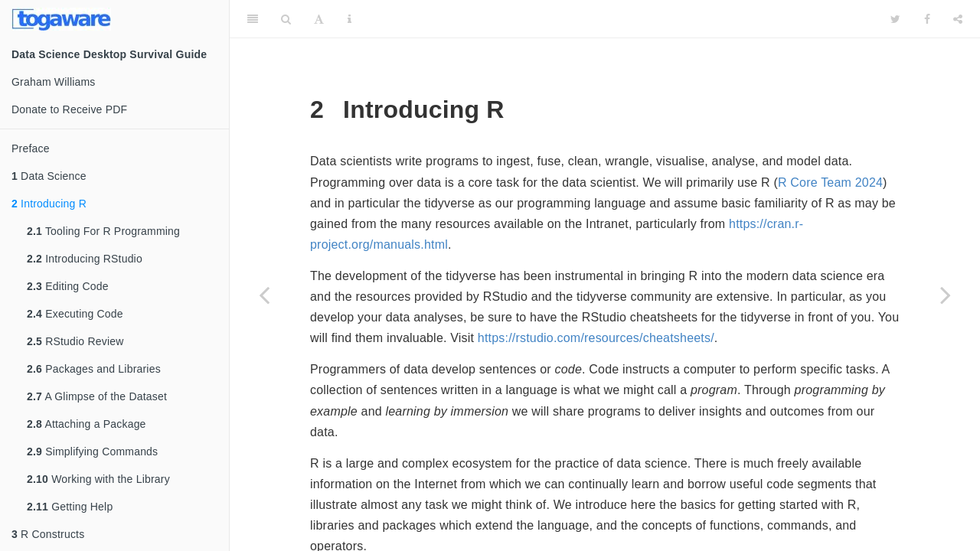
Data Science (49, 176)
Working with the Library (98, 479)
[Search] (286, 19)
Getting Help (70, 507)
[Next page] (946, 295)
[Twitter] (895, 19)
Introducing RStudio (85, 259)
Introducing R (49, 204)
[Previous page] (264, 295)
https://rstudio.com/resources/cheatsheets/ (596, 338)
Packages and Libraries (94, 369)
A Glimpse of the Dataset (97, 396)
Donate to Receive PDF (69, 109)
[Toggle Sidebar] (253, 19)
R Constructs (48, 534)
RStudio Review (75, 341)
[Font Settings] (319, 19)
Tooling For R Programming (103, 231)
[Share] (958, 19)
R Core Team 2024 (830, 183)
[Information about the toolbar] (350, 19)
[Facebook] (927, 19)
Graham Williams (54, 82)
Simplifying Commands (92, 452)
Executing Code (75, 314)
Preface (31, 148)
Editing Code (68, 286)
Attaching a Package (87, 424)
